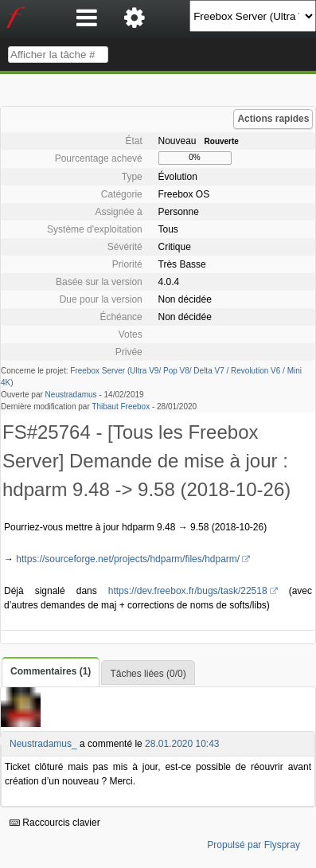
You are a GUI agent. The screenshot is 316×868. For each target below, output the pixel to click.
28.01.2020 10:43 (182, 744)
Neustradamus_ (43, 744)
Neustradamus (71, 395)
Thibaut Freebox (121, 407)
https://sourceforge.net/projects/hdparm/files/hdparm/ (128, 559)
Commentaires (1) (51, 671)
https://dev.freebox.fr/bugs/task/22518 (188, 591)
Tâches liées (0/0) (148, 674)
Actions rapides (273, 119)
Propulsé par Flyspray (254, 845)
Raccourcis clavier (55, 823)
